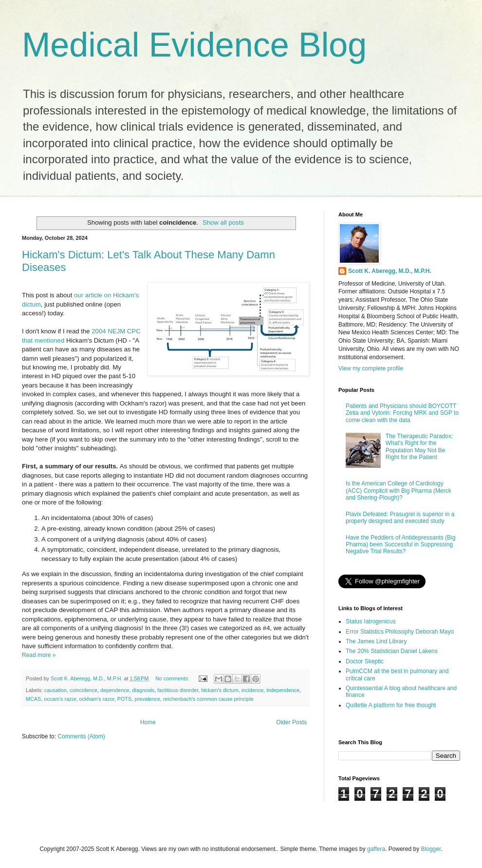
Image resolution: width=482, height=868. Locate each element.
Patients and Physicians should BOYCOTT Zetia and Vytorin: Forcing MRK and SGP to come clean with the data (402, 413)
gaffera (376, 849)
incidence (253, 690)
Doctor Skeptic (365, 661)
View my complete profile (371, 368)
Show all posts (223, 222)
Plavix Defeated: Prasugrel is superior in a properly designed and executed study (400, 518)
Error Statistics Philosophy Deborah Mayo (400, 632)
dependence (115, 690)
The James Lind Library (376, 641)
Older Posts (291, 722)
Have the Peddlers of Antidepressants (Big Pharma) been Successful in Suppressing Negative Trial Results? (400, 545)
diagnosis (144, 690)
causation (56, 690)
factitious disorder (178, 690)
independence (283, 690)
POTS (124, 699)
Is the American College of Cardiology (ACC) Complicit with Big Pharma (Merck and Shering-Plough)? (399, 491)
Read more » (39, 655)
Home (148, 722)
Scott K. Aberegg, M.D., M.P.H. (390, 271)
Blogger (431, 849)
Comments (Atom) (81, 736)
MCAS (33, 699)
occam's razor (60, 699)
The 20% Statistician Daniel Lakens (392, 651)
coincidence (83, 690)
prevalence (147, 699)
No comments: (173, 678)
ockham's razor (96, 699)
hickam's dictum (220, 690)
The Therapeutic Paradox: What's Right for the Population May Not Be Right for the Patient (419, 447)
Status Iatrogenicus (371, 621)
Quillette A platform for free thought (391, 705)
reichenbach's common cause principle (208, 699)
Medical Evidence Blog (194, 45)
